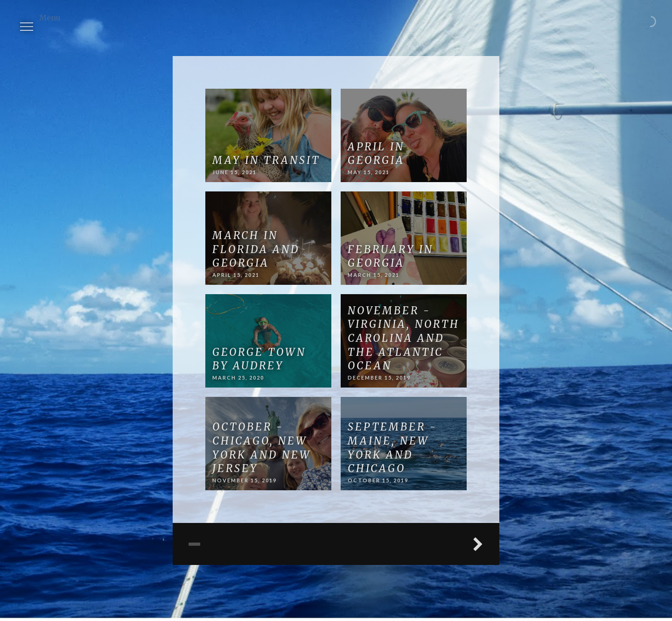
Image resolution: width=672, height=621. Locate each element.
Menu (30, 21)
